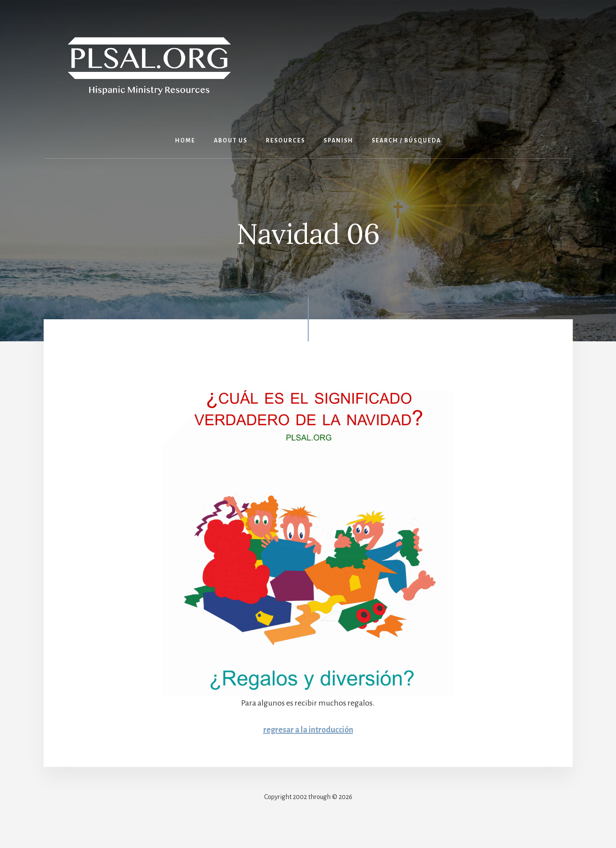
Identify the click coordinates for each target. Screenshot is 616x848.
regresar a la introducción (308, 730)
